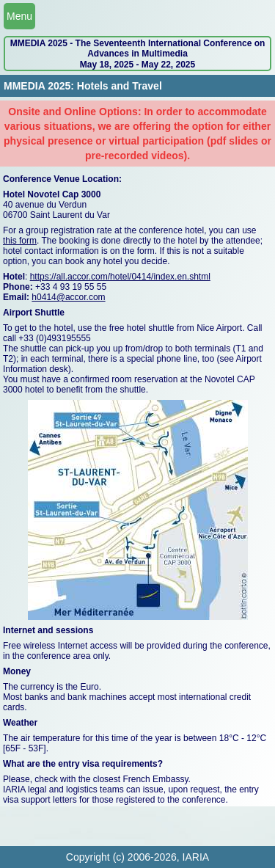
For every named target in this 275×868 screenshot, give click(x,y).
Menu (19, 16)
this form (20, 241)
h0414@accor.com (68, 297)
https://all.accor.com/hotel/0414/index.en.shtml (120, 277)
